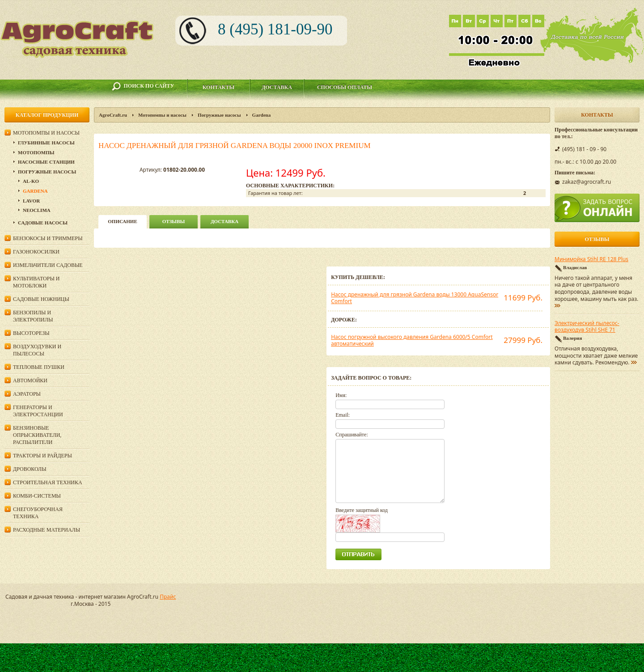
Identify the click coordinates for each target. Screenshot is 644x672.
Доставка (277, 87)
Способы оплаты (345, 87)
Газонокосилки (36, 252)
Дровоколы (30, 469)
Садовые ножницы (41, 299)
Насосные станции (46, 162)
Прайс (168, 597)
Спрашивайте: (352, 435)
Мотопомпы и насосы (162, 115)
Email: (343, 415)
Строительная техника (48, 482)
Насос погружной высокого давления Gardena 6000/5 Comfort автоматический (412, 340)
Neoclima (37, 210)
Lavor (31, 201)
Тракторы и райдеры (42, 456)
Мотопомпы (36, 152)
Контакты (219, 87)
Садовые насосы (43, 223)
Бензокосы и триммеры (48, 238)
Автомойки (30, 380)
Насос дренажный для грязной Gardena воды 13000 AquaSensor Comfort (415, 298)
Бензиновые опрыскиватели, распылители (37, 435)
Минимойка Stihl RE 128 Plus (591, 259)
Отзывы (174, 221)
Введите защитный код (362, 510)
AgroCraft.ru (113, 115)
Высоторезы (31, 333)
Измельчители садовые (48, 265)
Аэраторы (27, 394)
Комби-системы (37, 496)
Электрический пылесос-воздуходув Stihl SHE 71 (587, 327)
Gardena (262, 115)
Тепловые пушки (39, 367)
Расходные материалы (47, 530)
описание (122, 221)
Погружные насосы (219, 115)
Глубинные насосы (46, 143)
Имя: (341, 395)
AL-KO (31, 181)
